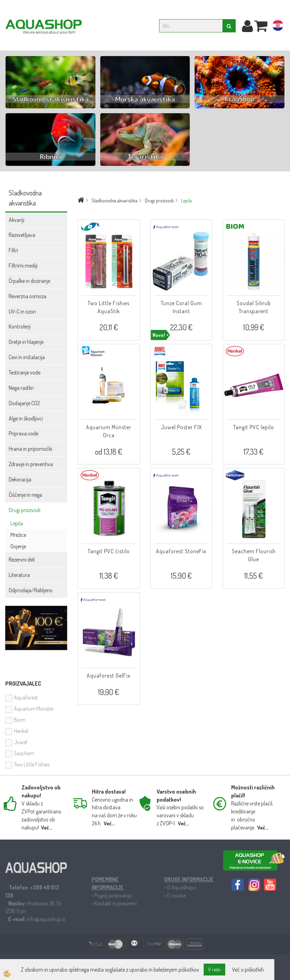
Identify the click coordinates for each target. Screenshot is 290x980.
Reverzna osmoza (28, 296)
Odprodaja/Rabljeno (31, 590)
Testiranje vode (25, 372)
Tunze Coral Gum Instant (181, 307)
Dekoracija (20, 479)
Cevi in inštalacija (27, 357)
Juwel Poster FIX (181, 427)
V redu (214, 969)
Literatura (19, 575)
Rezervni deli (22, 560)
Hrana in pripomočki (30, 449)
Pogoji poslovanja (113, 895)
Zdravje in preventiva (31, 464)
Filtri (13, 250)
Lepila (17, 523)
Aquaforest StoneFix (181, 551)
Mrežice (18, 535)
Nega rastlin (21, 388)
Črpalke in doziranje (29, 281)
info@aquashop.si (46, 919)
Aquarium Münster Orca (109, 431)
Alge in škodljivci (26, 418)
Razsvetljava (22, 235)
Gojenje (18, 546)
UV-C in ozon (22, 311)
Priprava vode (23, 433)
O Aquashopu (182, 887)
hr (278, 27)
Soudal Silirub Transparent (254, 307)
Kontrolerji (20, 326)
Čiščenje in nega (25, 495)
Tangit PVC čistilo (109, 551)
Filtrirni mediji (23, 265)
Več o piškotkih (248, 970)
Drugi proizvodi (25, 510)
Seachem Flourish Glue (254, 555)
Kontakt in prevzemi (116, 903)
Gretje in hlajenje (26, 342)
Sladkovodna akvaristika (115, 200)
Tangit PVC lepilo (254, 427)
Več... (47, 828)
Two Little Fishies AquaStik (109, 307)
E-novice (176, 895)
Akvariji (17, 220)
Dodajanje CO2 (24, 403)
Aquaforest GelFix (109, 676)
